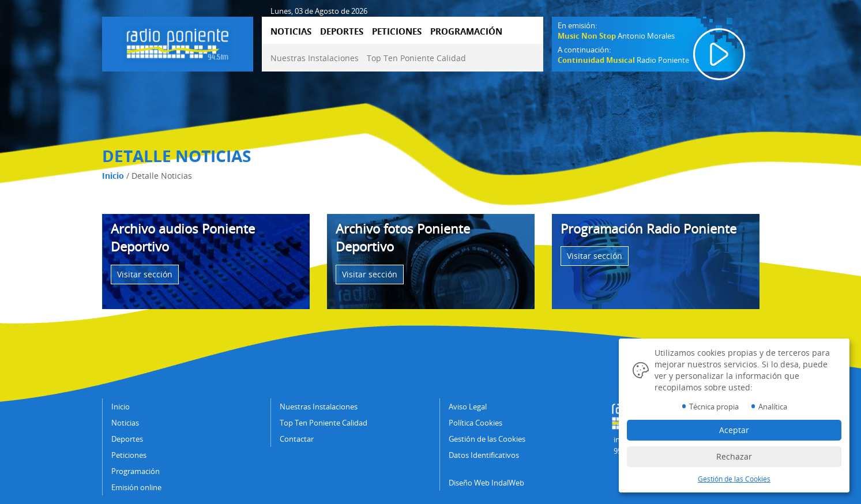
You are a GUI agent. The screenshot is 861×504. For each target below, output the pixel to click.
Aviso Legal (468, 407)
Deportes (127, 439)
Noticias (125, 423)
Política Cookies (475, 423)
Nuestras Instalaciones (315, 58)
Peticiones (129, 455)
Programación (136, 471)
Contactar (297, 439)
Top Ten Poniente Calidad (416, 58)
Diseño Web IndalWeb (486, 483)
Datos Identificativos (484, 455)
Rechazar (734, 456)
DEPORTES (342, 31)
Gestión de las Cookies (487, 439)
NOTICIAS (291, 31)
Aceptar (734, 430)
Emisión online (136, 487)
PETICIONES (397, 31)
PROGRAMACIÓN (466, 31)
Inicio (113, 176)
